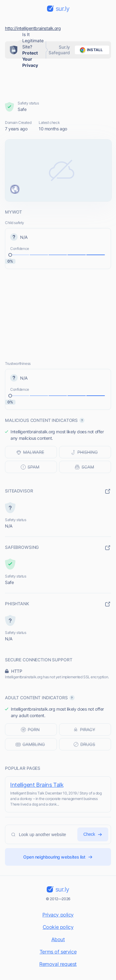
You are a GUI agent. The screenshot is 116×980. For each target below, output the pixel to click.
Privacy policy (58, 915)
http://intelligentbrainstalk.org (33, 28)
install (90, 50)
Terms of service (58, 952)
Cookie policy (58, 927)
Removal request (58, 964)
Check (93, 834)
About (58, 939)
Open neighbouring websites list (58, 857)
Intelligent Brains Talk (37, 785)
